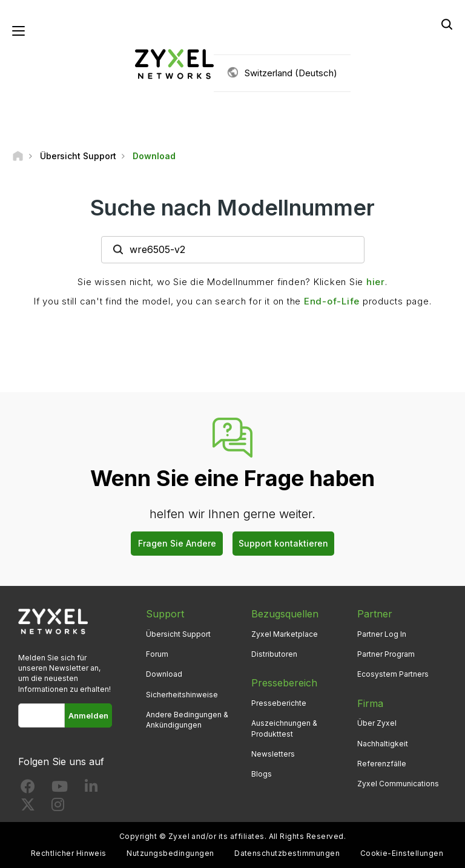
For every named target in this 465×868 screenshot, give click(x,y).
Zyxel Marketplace (285, 634)
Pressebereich (284, 683)
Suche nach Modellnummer (232, 208)
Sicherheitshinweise (182, 695)
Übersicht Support (178, 634)
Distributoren (274, 654)
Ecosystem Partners (393, 674)
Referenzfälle (382, 764)
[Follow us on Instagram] (58, 807)
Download (164, 674)
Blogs (262, 774)
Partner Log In (382, 634)
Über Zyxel (377, 723)
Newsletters (273, 754)
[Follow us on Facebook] (28, 789)
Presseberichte (279, 703)
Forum (157, 654)
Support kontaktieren (283, 543)
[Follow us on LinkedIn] (91, 789)
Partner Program (386, 654)
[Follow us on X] (28, 807)
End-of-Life (332, 301)
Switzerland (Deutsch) (291, 73)
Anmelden (88, 715)
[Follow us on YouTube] (60, 789)
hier (376, 282)
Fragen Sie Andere (177, 543)
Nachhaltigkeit (383, 744)
